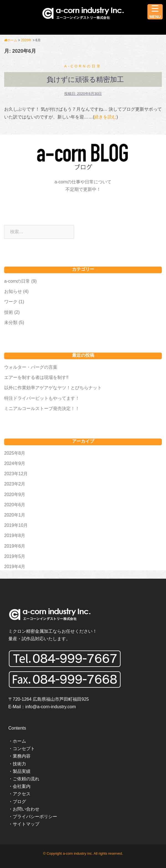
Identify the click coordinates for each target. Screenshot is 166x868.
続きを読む (105, 117)
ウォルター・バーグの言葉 (31, 367)
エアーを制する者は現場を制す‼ (36, 377)
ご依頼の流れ (26, 779)
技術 (9, 312)
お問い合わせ (26, 809)
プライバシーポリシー (35, 817)
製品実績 (22, 771)
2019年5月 (15, 556)
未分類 (11, 322)
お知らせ (13, 291)
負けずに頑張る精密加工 (85, 79)
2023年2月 (15, 484)
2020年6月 (15, 505)
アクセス (22, 794)
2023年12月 (16, 474)
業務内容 (22, 756)
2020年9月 (15, 494)
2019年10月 (16, 525)
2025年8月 (15, 453)
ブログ (19, 802)
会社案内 (22, 786)
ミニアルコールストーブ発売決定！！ (42, 408)
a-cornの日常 (83, 66)
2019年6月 (15, 546)
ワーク (11, 302)
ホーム (19, 741)
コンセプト (24, 749)
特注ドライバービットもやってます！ (42, 398)
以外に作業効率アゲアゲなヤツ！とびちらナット (53, 388)
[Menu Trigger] (155, 12)
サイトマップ (26, 824)
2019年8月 (15, 536)
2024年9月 (15, 463)
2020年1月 (15, 515)
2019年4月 (15, 567)
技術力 (19, 764)
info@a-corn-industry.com (50, 707)
